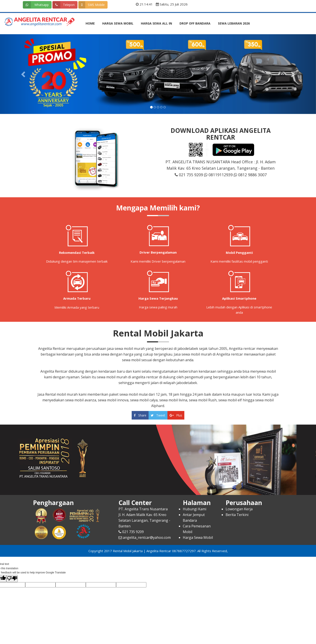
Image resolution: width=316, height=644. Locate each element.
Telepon (64, 5)
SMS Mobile (92, 5)
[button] (24, 74)
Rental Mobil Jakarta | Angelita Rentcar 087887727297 (154, 551)
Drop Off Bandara (195, 23)
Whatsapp (36, 5)
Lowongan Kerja (239, 509)
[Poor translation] (12, 579)
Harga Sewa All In (156, 23)
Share (140, 415)
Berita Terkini (237, 515)
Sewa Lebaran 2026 (234, 23)
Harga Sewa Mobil (118, 23)
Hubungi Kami (195, 509)
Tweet (158, 415)
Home (90, 23)
